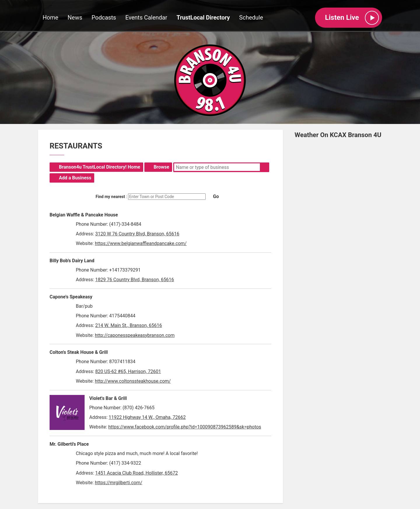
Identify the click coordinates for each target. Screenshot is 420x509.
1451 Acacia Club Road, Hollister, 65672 (137, 473)
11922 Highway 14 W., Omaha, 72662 (147, 417)
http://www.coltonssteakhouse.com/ (133, 381)
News (75, 18)
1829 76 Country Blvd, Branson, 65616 (135, 280)
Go (216, 196)
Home (50, 18)
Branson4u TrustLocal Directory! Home (100, 167)
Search (265, 167)
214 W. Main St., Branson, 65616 (129, 325)
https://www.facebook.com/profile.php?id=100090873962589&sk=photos (185, 427)
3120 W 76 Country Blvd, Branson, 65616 (137, 234)
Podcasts (104, 18)
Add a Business (75, 178)
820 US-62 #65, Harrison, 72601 (128, 371)
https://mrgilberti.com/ (119, 483)
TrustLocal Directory (203, 18)
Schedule (251, 18)
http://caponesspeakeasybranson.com (135, 335)
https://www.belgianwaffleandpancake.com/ (141, 243)
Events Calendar (146, 18)
